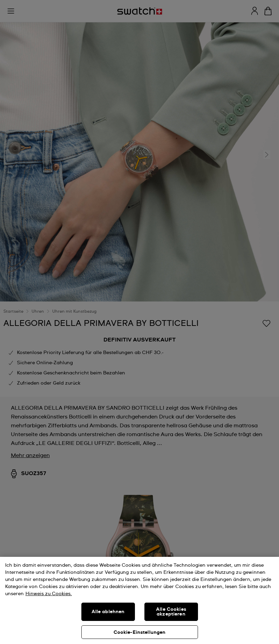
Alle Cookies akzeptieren (171, 612)
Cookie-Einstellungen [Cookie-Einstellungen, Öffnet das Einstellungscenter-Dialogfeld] (140, 632)
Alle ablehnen (108, 612)
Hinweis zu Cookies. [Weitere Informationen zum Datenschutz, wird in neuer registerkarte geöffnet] (49, 594)
